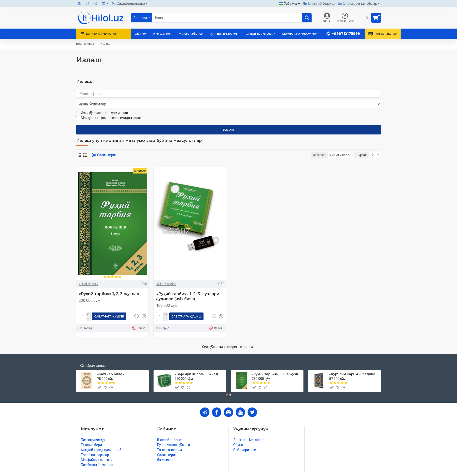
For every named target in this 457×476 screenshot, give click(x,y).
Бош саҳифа (85, 44)
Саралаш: (294, 146)
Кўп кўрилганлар (93, 356)
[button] (227, 385)
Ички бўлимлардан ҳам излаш (102, 104)
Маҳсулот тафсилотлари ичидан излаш (109, 109)
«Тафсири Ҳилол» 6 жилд (196, 364)
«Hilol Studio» (166, 275)
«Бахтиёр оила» (111, 364)
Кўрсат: (363, 146)
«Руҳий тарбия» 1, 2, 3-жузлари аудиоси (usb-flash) (188, 287)
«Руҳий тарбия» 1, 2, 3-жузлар (109, 285)
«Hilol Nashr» (89, 275)
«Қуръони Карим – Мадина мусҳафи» (354, 364)
